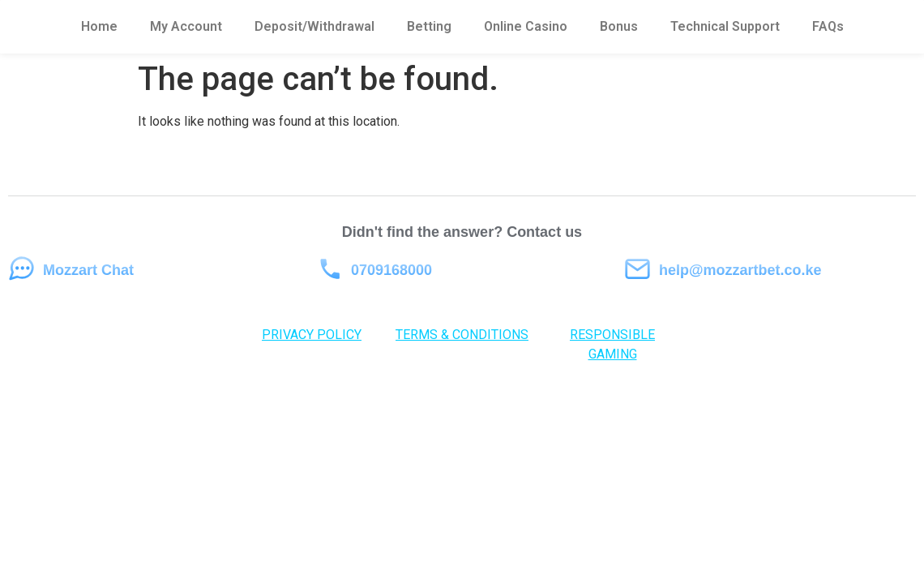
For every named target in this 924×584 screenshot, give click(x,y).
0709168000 (391, 270)
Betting (429, 26)
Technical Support (725, 26)
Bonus (619, 26)
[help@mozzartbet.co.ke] (637, 269)
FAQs (828, 26)
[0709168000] (329, 269)
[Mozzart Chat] (21, 269)
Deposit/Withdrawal (314, 26)
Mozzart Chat (88, 270)
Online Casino (526, 26)
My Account (186, 26)
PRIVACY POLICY (312, 335)
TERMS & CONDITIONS (462, 335)
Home (99, 26)
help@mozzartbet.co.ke (740, 270)
